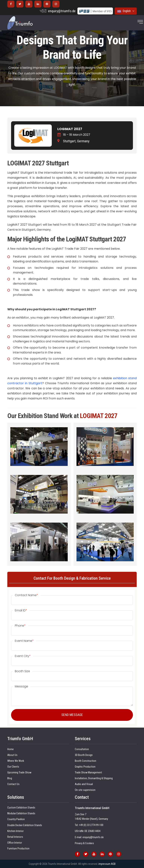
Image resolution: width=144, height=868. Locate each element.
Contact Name (26, 595)
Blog (10, 778)
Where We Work (16, 761)
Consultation (82, 749)
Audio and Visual (84, 784)
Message (21, 686)
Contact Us (13, 784)
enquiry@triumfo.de (62, 11)
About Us (12, 755)
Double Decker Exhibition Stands (25, 825)
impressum (104, 864)
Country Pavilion (16, 819)
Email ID (21, 610)
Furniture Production (18, 849)
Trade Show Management (88, 773)
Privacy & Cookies (84, 843)
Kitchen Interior (15, 831)
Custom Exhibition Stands (21, 808)
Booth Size (22, 671)
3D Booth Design (84, 755)
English (126, 11)
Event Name (24, 641)
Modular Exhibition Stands (21, 813)
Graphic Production (85, 767)
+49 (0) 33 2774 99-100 (91, 825)
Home (10, 749)
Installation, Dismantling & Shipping (94, 778)
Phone (20, 626)
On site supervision (85, 790)
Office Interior (15, 843)
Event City (23, 656)
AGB (113, 864)
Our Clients (13, 767)
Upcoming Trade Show (19, 773)
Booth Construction (85, 761)
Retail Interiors (15, 837)
